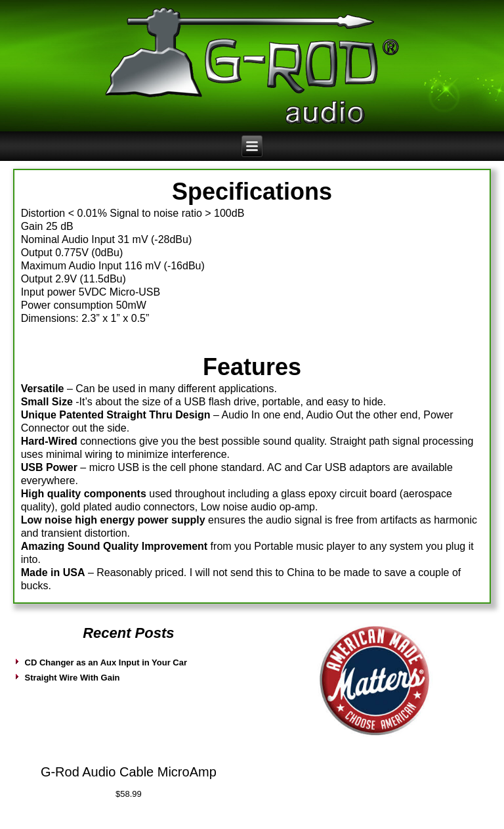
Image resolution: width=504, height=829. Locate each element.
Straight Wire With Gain (73, 678)
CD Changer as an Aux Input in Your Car (106, 662)
